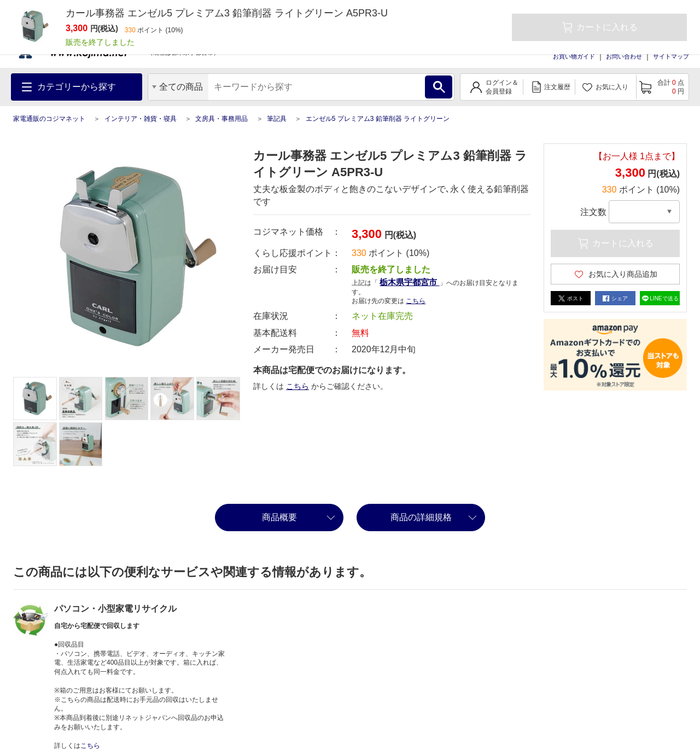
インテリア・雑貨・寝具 (141, 119)
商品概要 (279, 517)
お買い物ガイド (574, 56)
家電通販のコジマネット (49, 119)
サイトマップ (671, 56)
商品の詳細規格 (421, 517)
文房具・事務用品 (221, 119)
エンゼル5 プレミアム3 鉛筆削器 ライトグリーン (378, 119)
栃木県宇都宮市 (409, 282)
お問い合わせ (624, 56)
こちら (416, 301)
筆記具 (277, 119)
